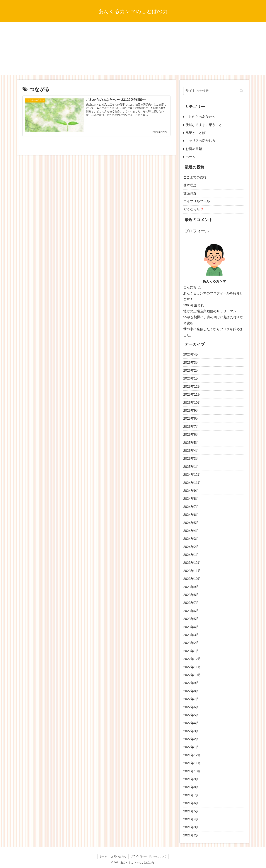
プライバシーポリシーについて (149, 856)
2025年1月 (191, 467)
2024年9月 (191, 491)
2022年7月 (191, 699)
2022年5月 (191, 715)
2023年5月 (191, 619)
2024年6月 (191, 515)
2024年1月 (191, 555)
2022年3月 (191, 731)
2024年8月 (191, 499)
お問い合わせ (119, 856)
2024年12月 (192, 475)
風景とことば (195, 133)
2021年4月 (191, 819)
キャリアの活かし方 (200, 141)
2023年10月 (192, 579)
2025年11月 (192, 394)
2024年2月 (191, 547)
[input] (214, 91)
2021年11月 (192, 763)
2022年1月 (191, 747)
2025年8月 (191, 418)
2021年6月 (191, 803)
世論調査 (190, 193)
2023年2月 (191, 643)
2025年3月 (191, 459)
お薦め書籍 (194, 149)
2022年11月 (192, 667)
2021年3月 (191, 827)
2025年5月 (191, 443)
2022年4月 (191, 723)
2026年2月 (191, 370)
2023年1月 (191, 651)
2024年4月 (191, 531)
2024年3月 (191, 539)
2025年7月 (191, 427)
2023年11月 (192, 571)
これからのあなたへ (200, 117)
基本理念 (190, 185)
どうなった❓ (194, 209)
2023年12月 (192, 563)
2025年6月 (191, 435)
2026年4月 (191, 354)
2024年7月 (191, 507)
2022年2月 (191, 739)
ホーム (190, 157)
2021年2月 (191, 835)
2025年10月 (192, 403)
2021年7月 (191, 795)
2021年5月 (191, 811)
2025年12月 (192, 387)
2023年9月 (191, 587)
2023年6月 (191, 611)
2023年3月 (191, 635)
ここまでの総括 (195, 177)
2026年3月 (191, 363)
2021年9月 (191, 779)
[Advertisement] (133, 49)
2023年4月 (191, 627)
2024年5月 (191, 523)
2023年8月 (191, 595)
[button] (242, 91)
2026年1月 (191, 378)
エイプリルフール (197, 201)
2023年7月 (191, 603)
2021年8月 (191, 787)
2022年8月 (191, 691)
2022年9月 (191, 683)
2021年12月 (192, 755)
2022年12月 (192, 659)
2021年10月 (192, 771)
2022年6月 (191, 707)
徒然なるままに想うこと (204, 125)
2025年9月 (191, 411)
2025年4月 (191, 451)
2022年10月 (192, 675)
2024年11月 (192, 483)
